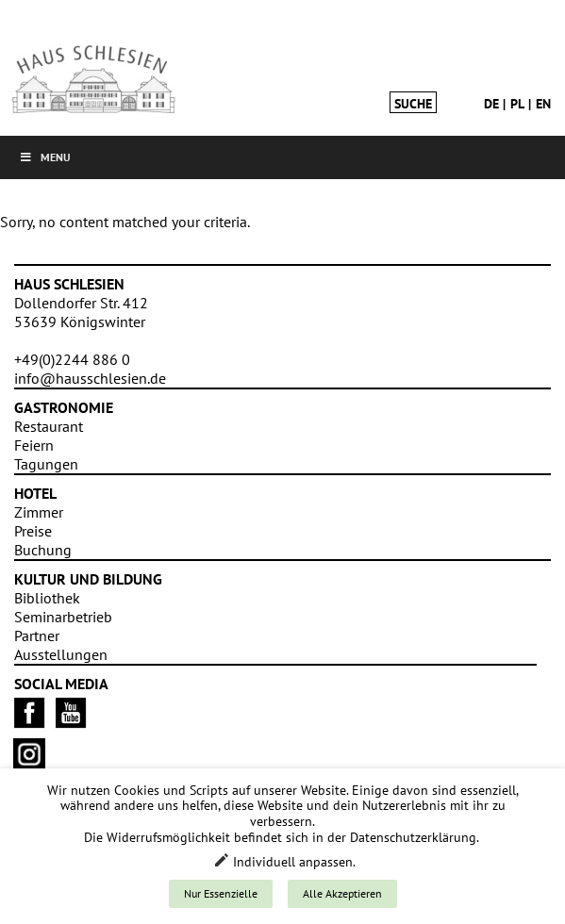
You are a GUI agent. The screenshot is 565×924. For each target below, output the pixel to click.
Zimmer (39, 512)
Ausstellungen (61, 654)
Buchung (43, 550)
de (491, 104)
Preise (33, 531)
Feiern (34, 445)
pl (517, 104)
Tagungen (46, 464)
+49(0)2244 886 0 (72, 359)
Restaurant (49, 426)
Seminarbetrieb (63, 617)
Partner (37, 635)
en (543, 104)
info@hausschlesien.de (90, 378)
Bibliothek (47, 598)
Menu (45, 157)
